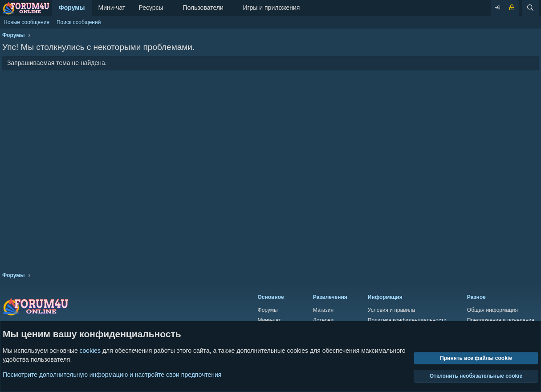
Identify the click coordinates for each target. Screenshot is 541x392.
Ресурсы (151, 8)
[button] (170, 8)
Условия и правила (391, 310)
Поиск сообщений (79, 22)
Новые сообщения (26, 22)
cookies (90, 351)
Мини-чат (112, 8)
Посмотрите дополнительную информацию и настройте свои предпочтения (112, 374)
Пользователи (203, 8)
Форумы (72, 8)
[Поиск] (530, 8)
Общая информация (492, 310)
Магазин (323, 310)
